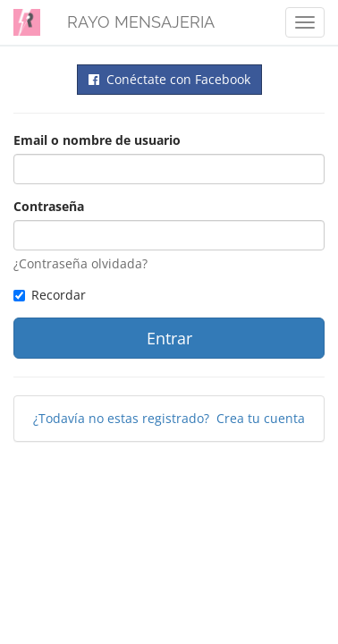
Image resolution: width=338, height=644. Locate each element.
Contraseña (49, 206)
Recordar (50, 295)
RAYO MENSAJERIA (141, 22)
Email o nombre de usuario (97, 140)
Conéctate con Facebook (169, 79)
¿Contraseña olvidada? (80, 263)
